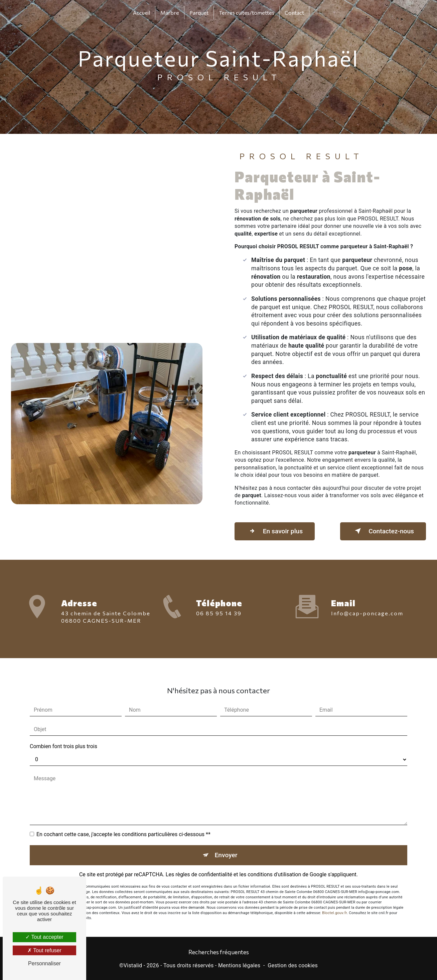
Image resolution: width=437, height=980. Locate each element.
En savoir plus (275, 531)
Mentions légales (239, 965)
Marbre (170, 13)
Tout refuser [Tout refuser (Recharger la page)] (44, 950)
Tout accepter (44, 937)
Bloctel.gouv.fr (334, 905)
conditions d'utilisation (274, 867)
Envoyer (226, 847)
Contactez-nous (383, 531)
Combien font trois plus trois (63, 738)
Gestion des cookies (293, 965)
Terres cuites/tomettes (247, 13)
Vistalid (133, 965)
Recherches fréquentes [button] (219, 952)
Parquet (199, 13)
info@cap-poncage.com (367, 605)
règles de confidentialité (204, 867)
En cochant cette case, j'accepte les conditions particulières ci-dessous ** (123, 826)
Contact (294, 13)
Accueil (141, 13)
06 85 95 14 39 (219, 621)
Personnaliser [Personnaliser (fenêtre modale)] (44, 963)
